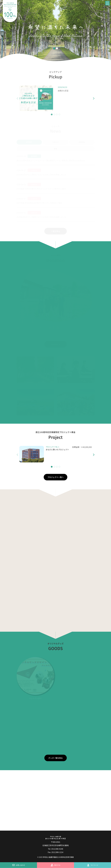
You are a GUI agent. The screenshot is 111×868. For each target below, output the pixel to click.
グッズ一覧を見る (55, 758)
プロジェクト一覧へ (55, 477)
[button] (92, 100)
